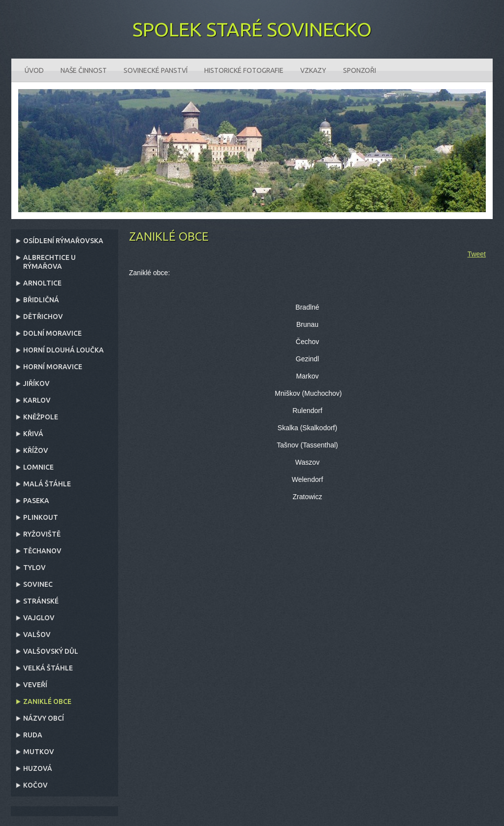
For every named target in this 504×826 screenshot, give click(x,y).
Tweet (477, 254)
